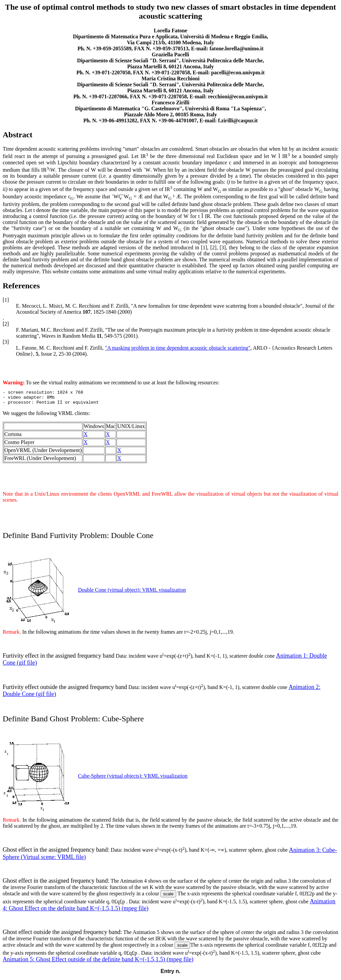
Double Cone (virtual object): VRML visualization (132, 593)
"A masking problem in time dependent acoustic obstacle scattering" (178, 348)
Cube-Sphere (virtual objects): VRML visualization (133, 779)
